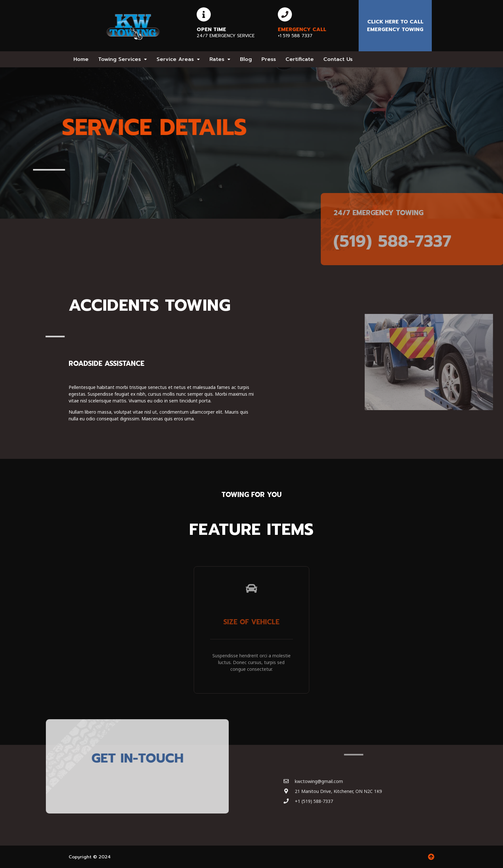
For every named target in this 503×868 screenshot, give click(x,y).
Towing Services (123, 59)
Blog (246, 59)
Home (81, 59)
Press (269, 59)
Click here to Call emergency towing (395, 26)
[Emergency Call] (285, 14)
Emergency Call (302, 29)
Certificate (300, 59)
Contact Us (338, 59)
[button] (123, 59)
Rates (220, 59)
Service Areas (178, 59)
